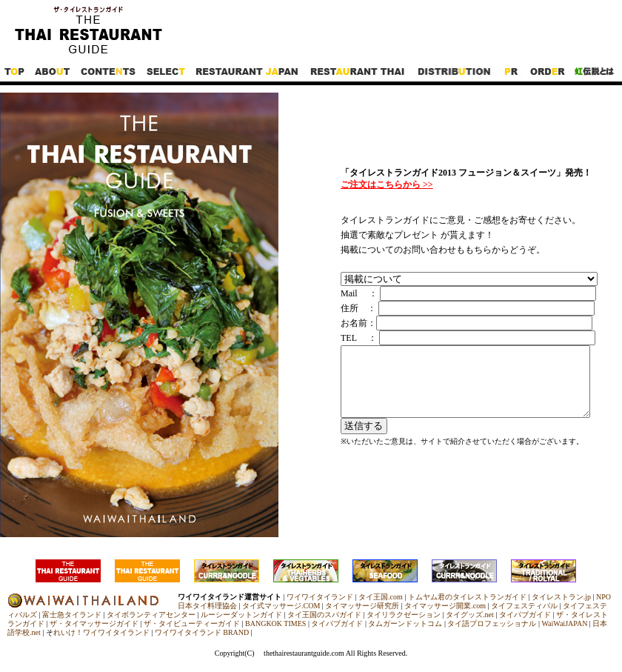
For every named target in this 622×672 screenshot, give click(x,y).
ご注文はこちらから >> (387, 184)
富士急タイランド (72, 615)
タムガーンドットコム (405, 623)
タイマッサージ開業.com (445, 606)
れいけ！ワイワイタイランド (101, 632)
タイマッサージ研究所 (362, 606)
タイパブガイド (525, 615)
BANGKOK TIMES (275, 623)
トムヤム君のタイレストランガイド (467, 597)
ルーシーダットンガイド (241, 615)
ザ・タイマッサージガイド (94, 623)
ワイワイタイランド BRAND (202, 632)
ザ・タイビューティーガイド (192, 623)
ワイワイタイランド (320, 597)
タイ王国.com (381, 597)
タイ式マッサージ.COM (281, 606)
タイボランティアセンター (151, 615)
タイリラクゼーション (404, 615)
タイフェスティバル (524, 606)
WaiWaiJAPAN (564, 623)
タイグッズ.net (470, 615)
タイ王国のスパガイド (324, 615)
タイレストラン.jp (561, 597)
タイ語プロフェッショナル (492, 623)
